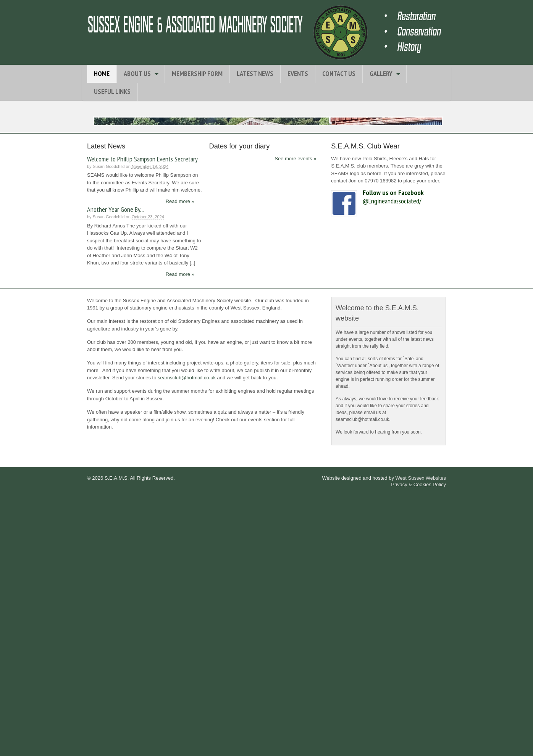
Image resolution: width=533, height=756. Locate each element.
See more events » (295, 419)
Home (102, 73)
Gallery (381, 73)
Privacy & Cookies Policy (418, 745)
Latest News (255, 73)
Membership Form (197, 73)
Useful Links (112, 91)
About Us (137, 73)
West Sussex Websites (421, 738)
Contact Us (339, 73)
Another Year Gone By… (116, 469)
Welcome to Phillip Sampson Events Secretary (142, 419)
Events (298, 73)
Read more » (180, 462)
